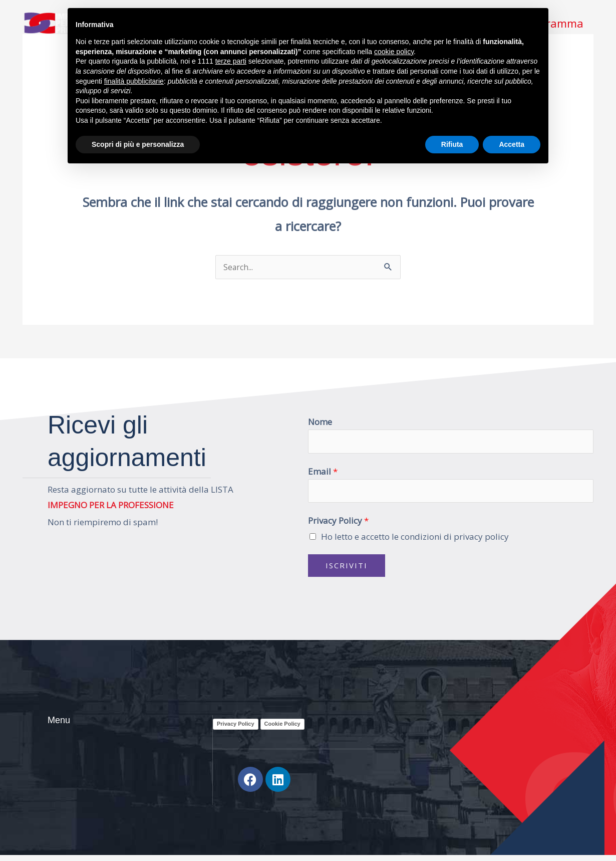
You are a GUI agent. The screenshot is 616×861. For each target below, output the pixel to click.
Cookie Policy (282, 728)
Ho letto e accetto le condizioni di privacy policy (415, 540)
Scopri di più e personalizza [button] (138, 144)
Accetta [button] (512, 144)
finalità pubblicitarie (134, 81)
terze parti (231, 61)
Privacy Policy (338, 524)
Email (323, 473)
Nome (320, 422)
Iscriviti (347, 569)
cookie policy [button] (394, 52)
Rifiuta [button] (452, 144)
